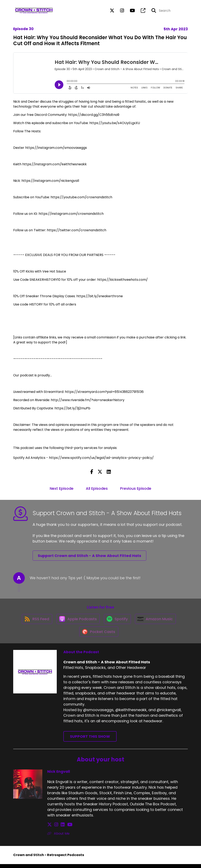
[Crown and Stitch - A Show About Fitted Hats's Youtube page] (130, 11)
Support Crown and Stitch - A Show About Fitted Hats (89, 556)
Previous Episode (136, 488)
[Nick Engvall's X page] (50, 829)
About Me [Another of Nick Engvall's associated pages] (58, 837)
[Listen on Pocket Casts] (99, 635)
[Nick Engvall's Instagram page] (55, 829)
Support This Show (90, 740)
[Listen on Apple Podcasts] (77, 621)
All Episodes (97, 488)
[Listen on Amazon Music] (157, 621)
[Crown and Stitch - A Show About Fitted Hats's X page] (112, 11)
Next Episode (62, 488)
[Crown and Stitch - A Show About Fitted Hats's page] (141, 11)
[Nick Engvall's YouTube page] (65, 829)
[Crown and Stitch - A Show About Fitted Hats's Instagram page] (120, 11)
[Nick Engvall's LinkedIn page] (59, 829)
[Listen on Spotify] (118, 621)
